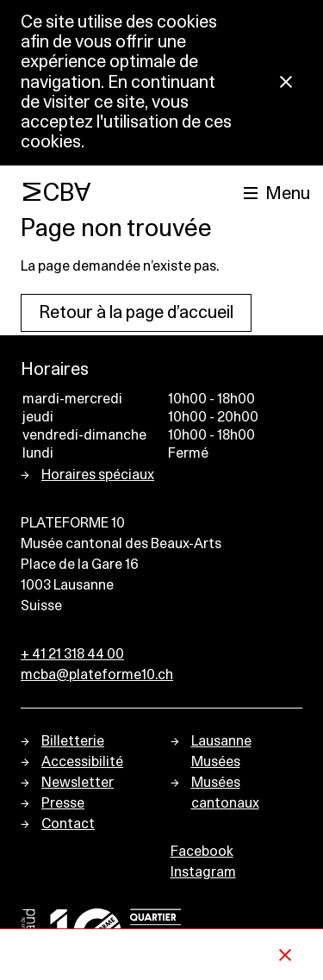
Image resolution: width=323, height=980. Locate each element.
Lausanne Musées (221, 752)
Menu (288, 194)
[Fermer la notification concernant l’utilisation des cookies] (286, 83)
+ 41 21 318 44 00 (72, 654)
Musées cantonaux (225, 793)
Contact (68, 824)
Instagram (203, 872)
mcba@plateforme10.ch (97, 675)
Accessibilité (82, 762)
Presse (63, 803)
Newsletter (78, 783)
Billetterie (73, 741)
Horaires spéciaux (98, 475)
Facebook (202, 852)
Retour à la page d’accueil (136, 313)
